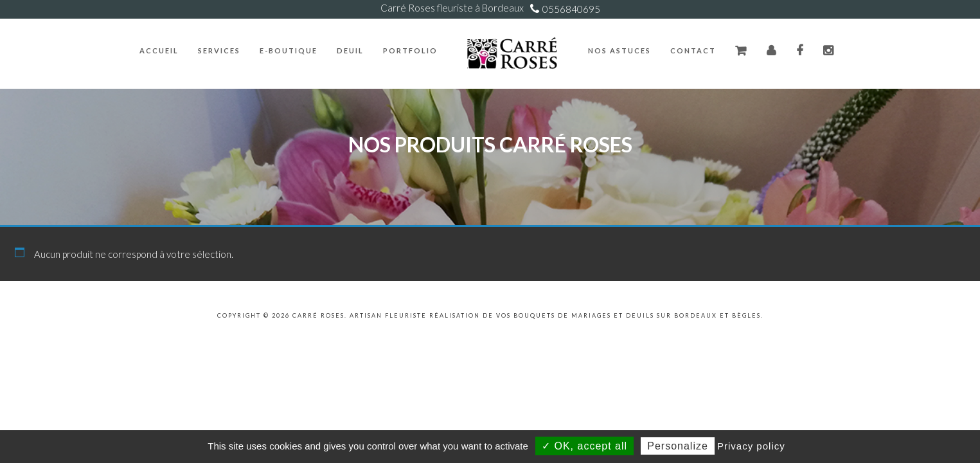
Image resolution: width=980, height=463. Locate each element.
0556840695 (571, 9)
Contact (693, 50)
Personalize (678, 446)
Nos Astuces (619, 50)
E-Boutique (289, 50)
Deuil (350, 50)
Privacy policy (751, 446)
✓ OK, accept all (584, 446)
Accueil (159, 50)
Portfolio (410, 50)
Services (219, 50)
